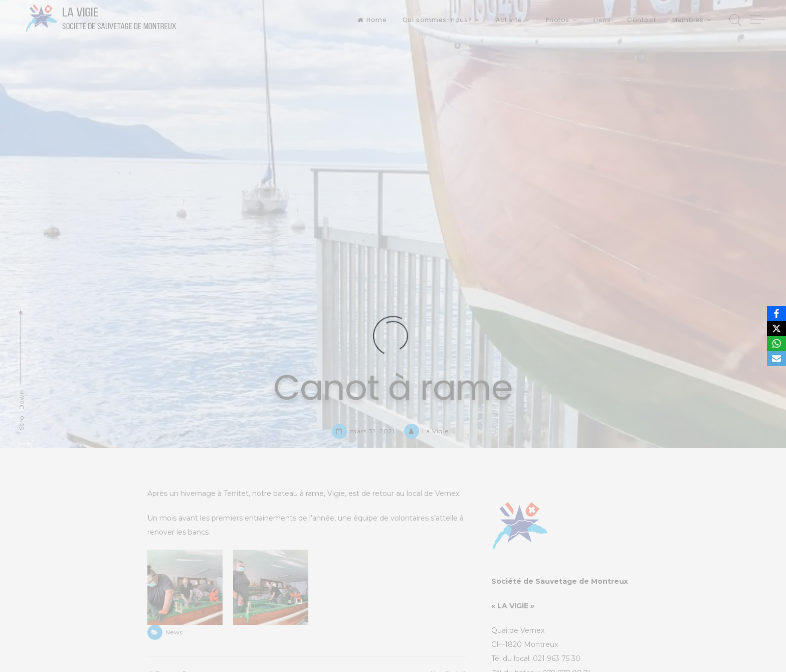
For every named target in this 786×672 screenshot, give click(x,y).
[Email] (776, 359)
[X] (776, 328)
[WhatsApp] (776, 344)
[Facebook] (776, 313)
